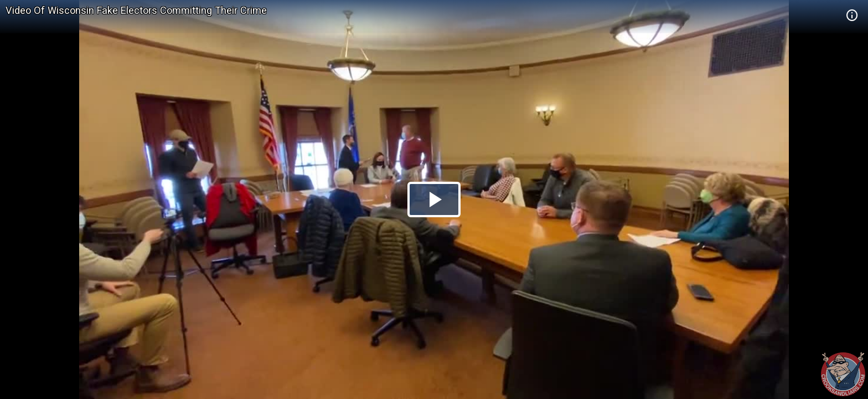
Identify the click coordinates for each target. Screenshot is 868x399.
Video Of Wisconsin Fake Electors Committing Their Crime (136, 10)
